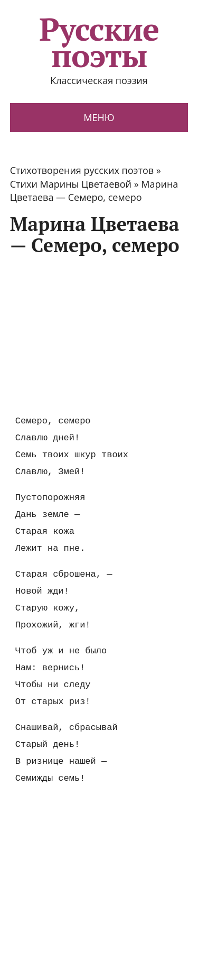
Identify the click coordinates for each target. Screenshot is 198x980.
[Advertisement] (99, 335)
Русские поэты (99, 42)
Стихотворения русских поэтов (82, 170)
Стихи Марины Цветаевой (71, 184)
